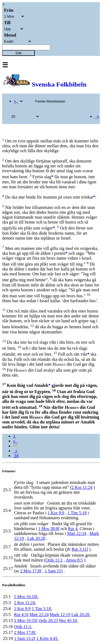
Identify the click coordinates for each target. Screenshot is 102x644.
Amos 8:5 (74, 560)
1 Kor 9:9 (56, 513)
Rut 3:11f (80, 549)
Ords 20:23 (48, 621)
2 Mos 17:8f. (25, 632)
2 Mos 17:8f (31, 571)
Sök (19, 53)
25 (15, 446)
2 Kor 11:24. (25, 603)
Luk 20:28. (81, 615)
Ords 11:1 (54, 560)
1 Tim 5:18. (42, 609)
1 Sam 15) (54, 571)
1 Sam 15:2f (24, 638)
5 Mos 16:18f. (26, 597)
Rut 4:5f (21, 615)
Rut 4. (73, 529)
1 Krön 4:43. (47, 638)
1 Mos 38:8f (49, 529)
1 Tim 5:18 (77, 513)
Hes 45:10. (68, 621)
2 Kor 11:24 (82, 487)
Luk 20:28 (36, 538)
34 (16, 456)
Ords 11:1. (23, 627)
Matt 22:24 (77, 533)
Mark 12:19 (60, 615)
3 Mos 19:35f (26, 621)
